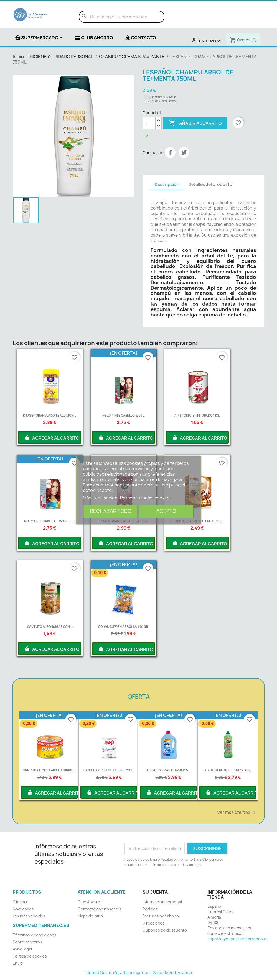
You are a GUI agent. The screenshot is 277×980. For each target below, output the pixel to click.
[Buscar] (122, 17)
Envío (18, 963)
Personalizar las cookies (145, 498)
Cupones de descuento (165, 930)
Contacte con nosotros (100, 909)
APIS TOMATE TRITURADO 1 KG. (197, 415)
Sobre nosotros (27, 942)
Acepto (166, 511)
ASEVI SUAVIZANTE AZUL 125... (168, 770)
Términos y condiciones (35, 935)
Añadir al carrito (195, 123)
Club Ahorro (89, 902)
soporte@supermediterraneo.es (238, 939)
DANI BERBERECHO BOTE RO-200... (109, 770)
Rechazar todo (111, 511)
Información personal (162, 902)
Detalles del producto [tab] (210, 184)
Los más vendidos (29, 916)
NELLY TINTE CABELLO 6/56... (123, 415)
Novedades (23, 909)
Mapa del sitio (90, 916)
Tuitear (184, 152)
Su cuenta (155, 892)
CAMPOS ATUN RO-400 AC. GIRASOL (49, 770)
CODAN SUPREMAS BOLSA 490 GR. (123, 627)
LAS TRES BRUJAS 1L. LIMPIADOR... (228, 770)
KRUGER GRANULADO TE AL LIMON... (50, 415)
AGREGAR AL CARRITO (52, 437)
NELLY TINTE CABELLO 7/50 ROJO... (50, 521)
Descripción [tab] (167, 184)
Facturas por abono (161, 916)
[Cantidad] (149, 123)
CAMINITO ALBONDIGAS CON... (50, 627)
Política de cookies (30, 956)
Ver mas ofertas (237, 812)
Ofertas (20, 902)
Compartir (170, 152)
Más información (100, 498)
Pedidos (150, 909)
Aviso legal (22, 949)
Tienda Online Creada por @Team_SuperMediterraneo (139, 973)
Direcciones (154, 923)
